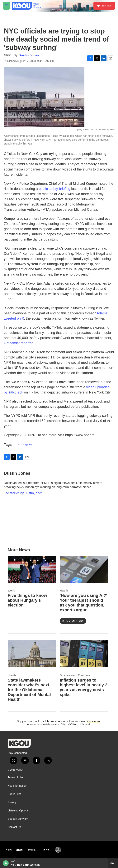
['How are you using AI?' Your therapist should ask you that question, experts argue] (84, 569)
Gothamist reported (19, 343)
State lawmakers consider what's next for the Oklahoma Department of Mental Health (29, 690)
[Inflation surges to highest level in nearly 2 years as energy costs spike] (84, 654)
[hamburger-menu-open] (6, 6)
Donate (106, 6)
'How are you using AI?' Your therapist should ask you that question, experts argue (83, 603)
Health (64, 591)
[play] (6, 863)
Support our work (18, 819)
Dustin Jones (29, 55)
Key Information (17, 786)
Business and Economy (75, 675)
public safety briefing (54, 189)
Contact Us (14, 827)
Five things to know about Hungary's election (27, 600)
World (11, 591)
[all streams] (113, 863)
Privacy (12, 802)
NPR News (25, 445)
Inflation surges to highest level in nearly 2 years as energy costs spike (83, 687)
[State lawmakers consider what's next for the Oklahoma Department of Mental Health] (32, 654)
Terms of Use (16, 777)
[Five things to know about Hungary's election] (32, 569)
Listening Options (18, 811)
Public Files (15, 794)
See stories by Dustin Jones (23, 493)
